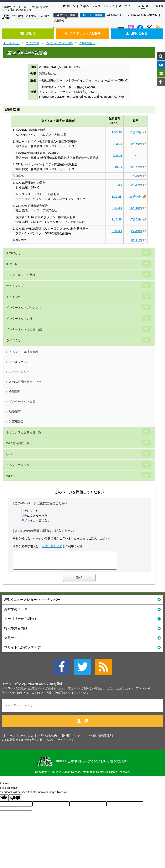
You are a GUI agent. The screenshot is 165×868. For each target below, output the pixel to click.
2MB (119, 185)
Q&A (84, 6)
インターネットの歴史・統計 (25, 329)
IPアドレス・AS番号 (83, 34)
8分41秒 (136, 240)
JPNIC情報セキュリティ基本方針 (22, 743)
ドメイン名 (14, 297)
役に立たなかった (36, 516)
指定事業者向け (82, 631)
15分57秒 (136, 167)
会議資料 (15, 392)
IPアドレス (14, 264)
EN (159, 6)
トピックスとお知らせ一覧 (24, 432)
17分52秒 (136, 219)
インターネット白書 (22, 401)
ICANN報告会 (87, 43)
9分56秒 (136, 144)
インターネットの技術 (21, 319)
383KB (117, 144)
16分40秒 (136, 208)
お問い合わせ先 (52, 546)
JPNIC (28, 34)
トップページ (11, 43)
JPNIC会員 (137, 34)
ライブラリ (33, 43)
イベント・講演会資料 (59, 43)
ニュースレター (19, 372)
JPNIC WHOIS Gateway (143, 15)
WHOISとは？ (115, 15)
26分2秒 (136, 185)
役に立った (31, 511)
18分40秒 (136, 197)
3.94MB (117, 231)
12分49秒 (136, 132)
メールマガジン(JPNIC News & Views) (29, 687)
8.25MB (117, 197)
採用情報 (59, 21)
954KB (117, 155)
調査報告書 (16, 421)
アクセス (126, 6)
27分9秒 (136, 231)
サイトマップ (104, 6)
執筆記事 (15, 411)
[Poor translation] (15, 801)
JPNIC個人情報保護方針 (100, 739)
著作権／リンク (71, 739)
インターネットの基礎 (21, 275)
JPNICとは (13, 253)
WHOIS (11, 476)
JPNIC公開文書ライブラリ (27, 382)
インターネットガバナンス (24, 308)
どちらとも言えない (37, 520)
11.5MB (117, 219)
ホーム (69, 6)
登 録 (83, 724)
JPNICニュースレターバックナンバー (82, 603)
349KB (117, 167)
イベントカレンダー (19, 465)
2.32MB (117, 208)
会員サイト (82, 641)
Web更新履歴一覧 (18, 443)
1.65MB (117, 132)
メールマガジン (19, 362)
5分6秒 (137, 176)
